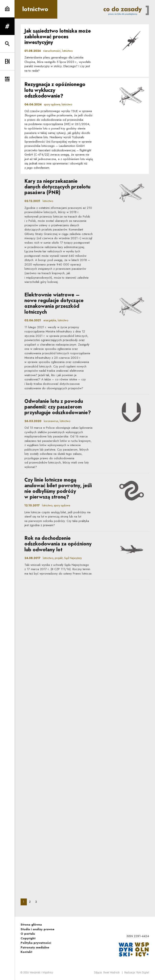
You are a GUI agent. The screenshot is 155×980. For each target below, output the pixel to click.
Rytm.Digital (143, 973)
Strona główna (31, 925)
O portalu (28, 934)
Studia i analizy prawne (37, 929)
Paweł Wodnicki (112, 973)
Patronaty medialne (35, 947)
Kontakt (26, 952)
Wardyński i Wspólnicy (41, 973)
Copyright (28, 938)
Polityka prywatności (36, 943)
